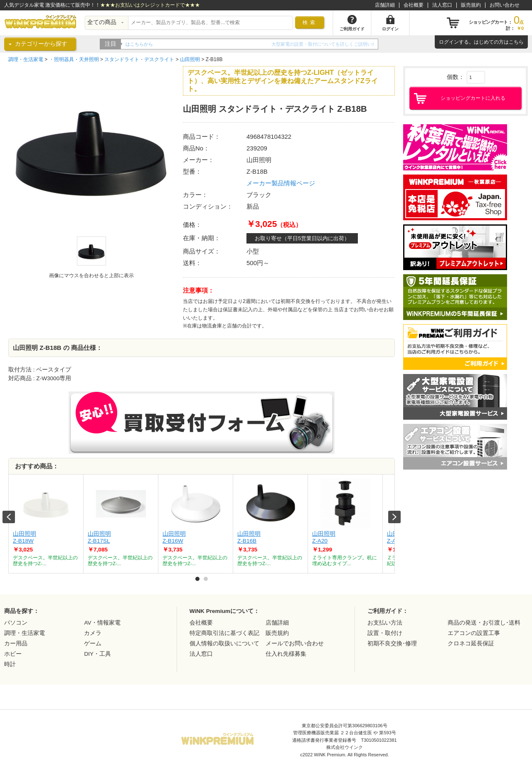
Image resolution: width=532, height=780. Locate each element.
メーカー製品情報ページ (281, 183)
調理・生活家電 (26, 59)
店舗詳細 (385, 5)
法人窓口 (442, 5)
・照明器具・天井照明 (74, 59)
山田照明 (190, 59)
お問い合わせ (505, 5)
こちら (516, 42)
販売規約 (471, 5)
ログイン (449, 42)
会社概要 (414, 5)
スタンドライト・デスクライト (139, 59)
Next (394, 517)
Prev (9, 517)
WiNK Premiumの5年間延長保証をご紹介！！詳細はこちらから (190, 44)
